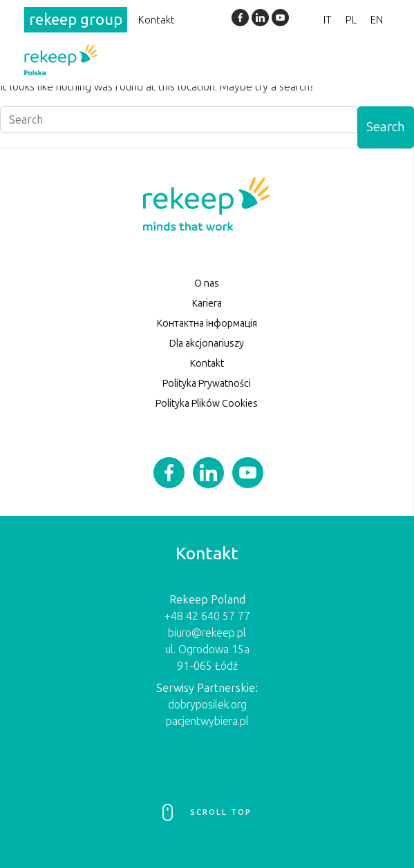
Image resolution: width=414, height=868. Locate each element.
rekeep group (76, 20)
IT (328, 20)
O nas (207, 283)
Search (386, 127)
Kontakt (157, 20)
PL (351, 20)
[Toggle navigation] (371, 59)
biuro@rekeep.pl (207, 633)
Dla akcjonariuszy (207, 344)
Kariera (207, 303)
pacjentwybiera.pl (207, 721)
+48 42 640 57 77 (207, 616)
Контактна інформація (207, 324)
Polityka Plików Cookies (207, 404)
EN (377, 20)
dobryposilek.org (207, 705)
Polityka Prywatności (207, 384)
